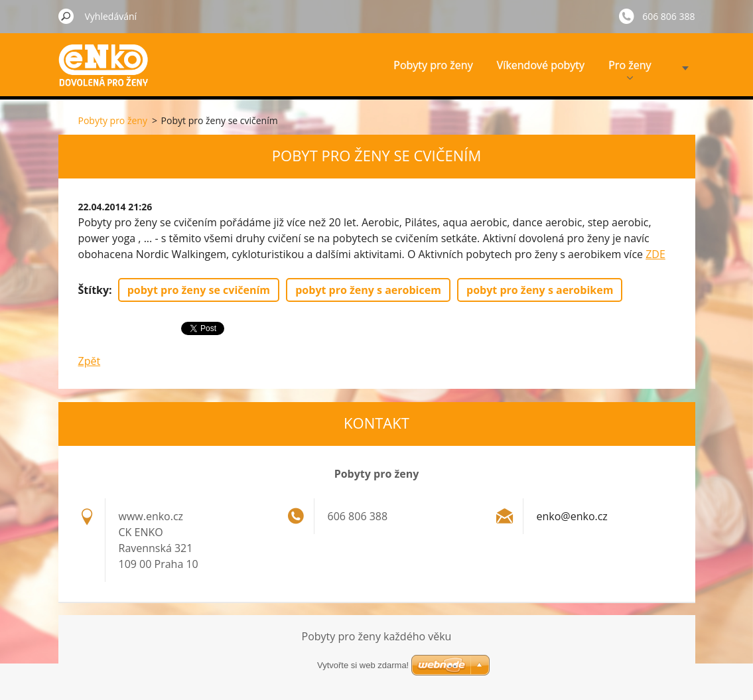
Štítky (94, 290)
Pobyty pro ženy (433, 65)
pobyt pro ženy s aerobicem (368, 290)
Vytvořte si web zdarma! (363, 665)
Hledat (66, 16)
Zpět (90, 361)
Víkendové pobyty (541, 65)
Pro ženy (630, 69)
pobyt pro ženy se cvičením (199, 290)
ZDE (655, 254)
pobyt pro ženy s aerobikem (540, 290)
